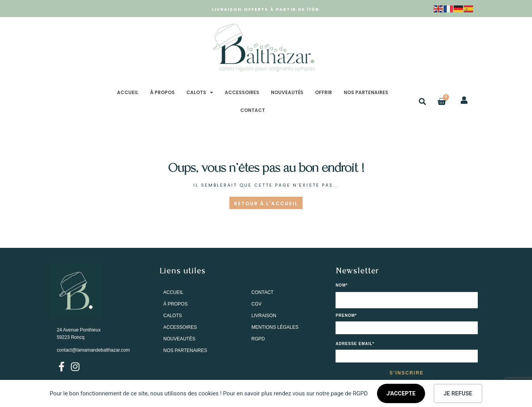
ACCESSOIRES (242, 92)
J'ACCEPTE (401, 393)
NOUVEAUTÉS (287, 92)
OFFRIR (324, 92)
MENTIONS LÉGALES (275, 327)
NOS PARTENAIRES (366, 92)
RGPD (258, 339)
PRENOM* (346, 316)
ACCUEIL (128, 92)
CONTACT (253, 110)
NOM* (342, 285)
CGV (257, 304)
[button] (422, 102)
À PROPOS (162, 92)
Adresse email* (355, 344)
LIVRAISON (264, 316)
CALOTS (200, 93)
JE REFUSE (458, 393)
